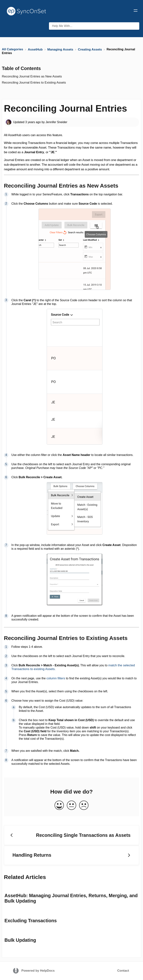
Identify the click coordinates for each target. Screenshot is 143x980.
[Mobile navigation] (136, 11)
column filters (56, 678)
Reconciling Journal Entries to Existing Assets (34, 83)
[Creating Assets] (90, 49)
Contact (123, 971)
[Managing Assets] (61, 49)
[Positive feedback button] (59, 806)
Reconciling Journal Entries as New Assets (32, 76)
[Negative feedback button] (84, 806)
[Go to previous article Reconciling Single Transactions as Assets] (71, 835)
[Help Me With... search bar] (94, 26)
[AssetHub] (36, 49)
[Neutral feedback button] (71, 806)
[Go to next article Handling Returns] (71, 855)
